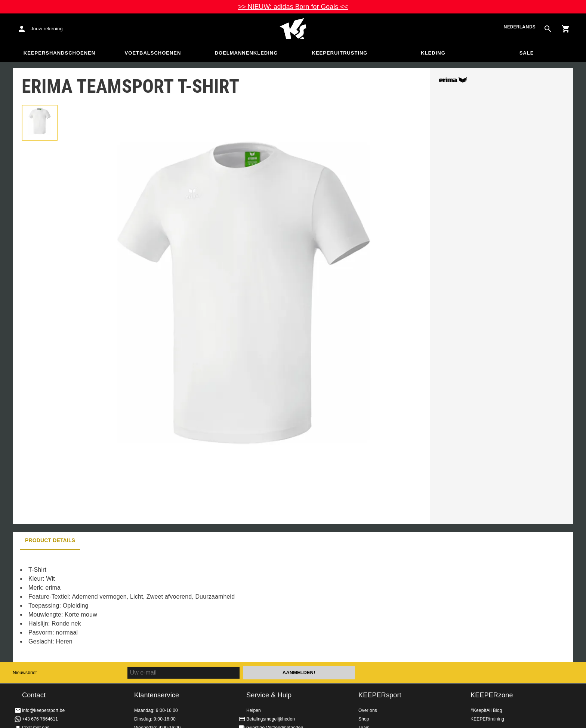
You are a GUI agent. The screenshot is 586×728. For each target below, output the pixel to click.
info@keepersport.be (43, 710)
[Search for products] (548, 29)
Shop (364, 719)
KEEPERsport (380, 695)
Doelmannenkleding (246, 53)
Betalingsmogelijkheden (271, 719)
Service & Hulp (269, 695)
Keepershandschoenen (59, 53)
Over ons (368, 710)
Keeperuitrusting (340, 53)
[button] (40, 123)
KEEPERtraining (487, 719)
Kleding (433, 53)
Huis (293, 29)
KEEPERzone (492, 695)
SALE (527, 53)
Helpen (254, 710)
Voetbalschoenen (153, 53)
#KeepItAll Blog (486, 710)
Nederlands (519, 27)
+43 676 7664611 (40, 719)
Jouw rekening (47, 29)
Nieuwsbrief (25, 673)
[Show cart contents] (566, 29)
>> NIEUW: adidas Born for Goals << (293, 7)
